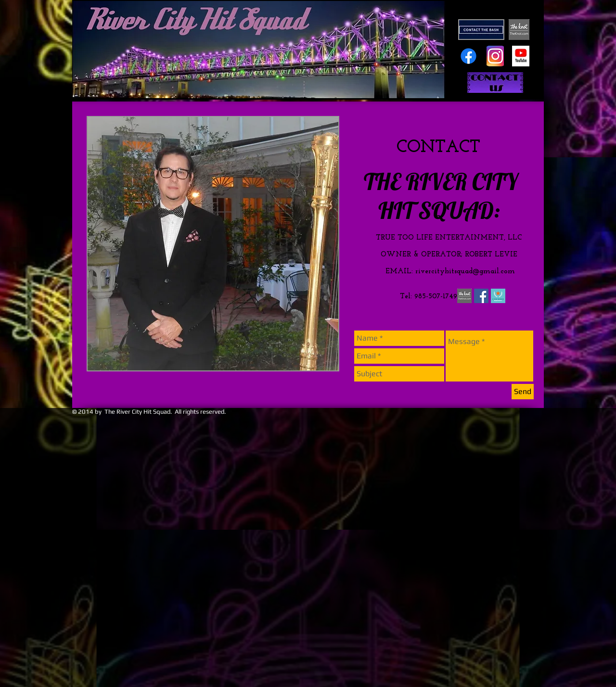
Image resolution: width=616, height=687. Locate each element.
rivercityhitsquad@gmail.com (465, 272)
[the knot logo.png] (464, 296)
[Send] (523, 392)
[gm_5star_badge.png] (498, 296)
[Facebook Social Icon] (481, 296)
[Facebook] (468, 56)
